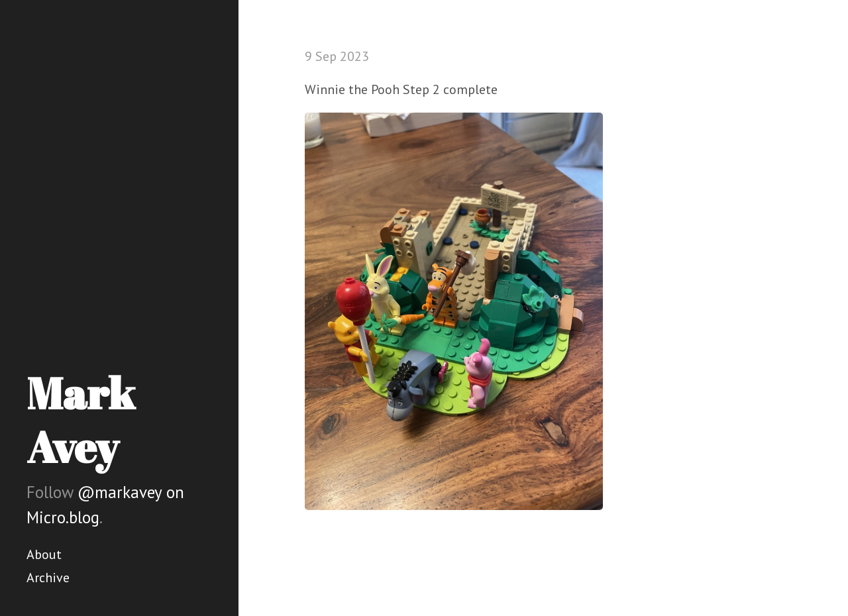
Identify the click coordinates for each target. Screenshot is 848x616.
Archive (48, 578)
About (44, 554)
